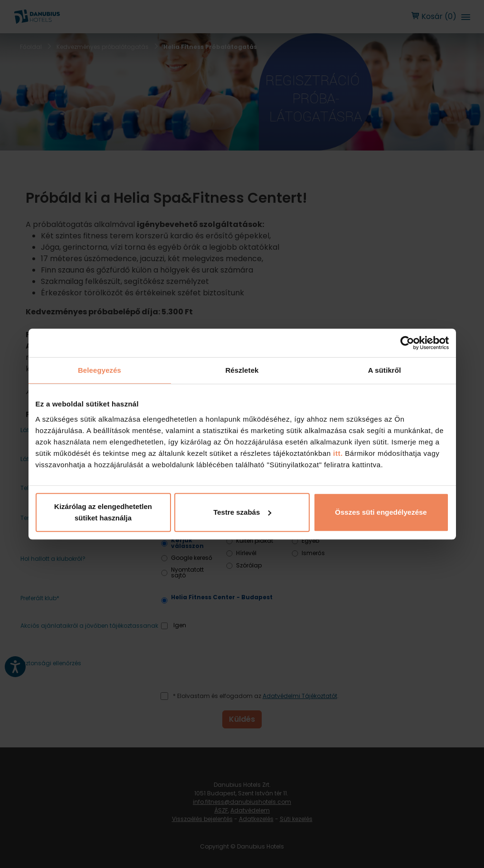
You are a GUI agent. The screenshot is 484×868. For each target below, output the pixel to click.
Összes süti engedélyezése (381, 512)
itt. (337, 453)
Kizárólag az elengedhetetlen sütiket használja (103, 512)
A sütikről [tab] (385, 370)
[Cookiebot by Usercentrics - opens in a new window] (407, 343)
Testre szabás (242, 512)
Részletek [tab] (242, 370)
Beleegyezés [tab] (100, 370)
